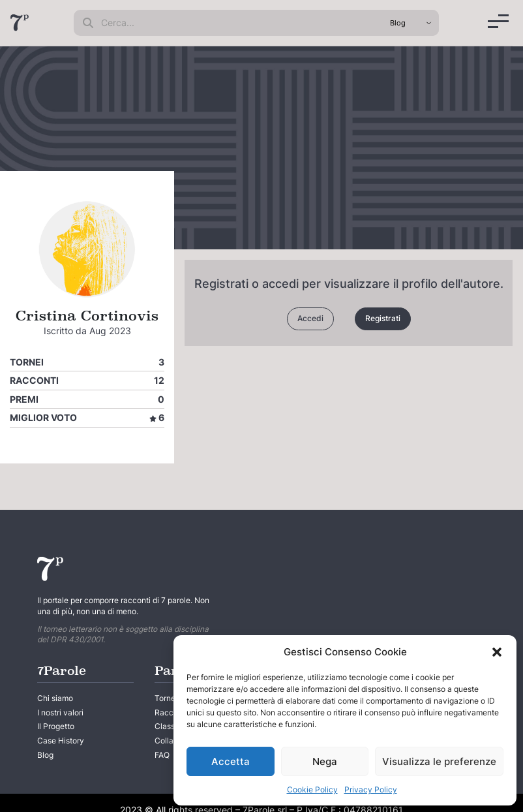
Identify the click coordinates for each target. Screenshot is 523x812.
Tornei (27, 362)
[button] (497, 652)
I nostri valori (60, 712)
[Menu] (498, 21)
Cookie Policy (312, 789)
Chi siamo (55, 698)
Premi (24, 399)
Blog (45, 755)
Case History (61, 741)
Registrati (383, 318)
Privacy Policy (371, 789)
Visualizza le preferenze (439, 761)
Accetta (231, 761)
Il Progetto (56, 726)
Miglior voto (43, 417)
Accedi (310, 318)
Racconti (34, 380)
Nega (325, 761)
